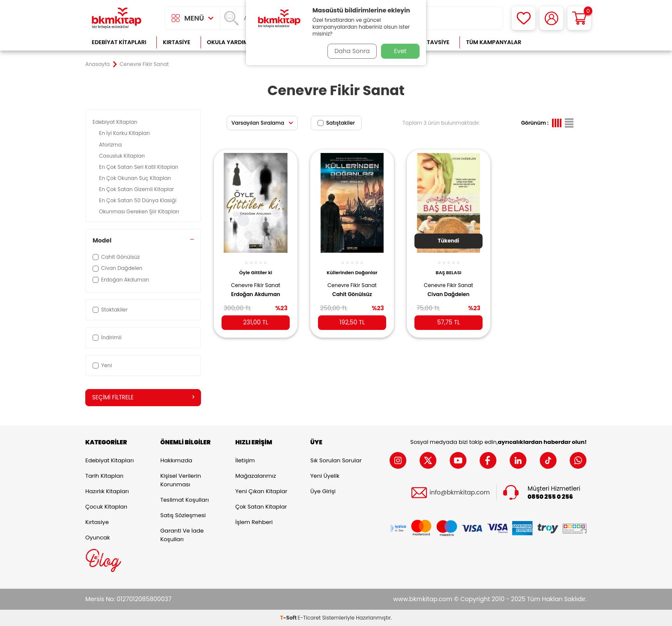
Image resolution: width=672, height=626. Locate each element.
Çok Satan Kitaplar (261, 507)
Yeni (102, 365)
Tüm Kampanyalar (493, 42)
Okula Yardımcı (231, 42)
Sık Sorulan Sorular (336, 461)
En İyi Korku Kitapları (125, 133)
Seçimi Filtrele (143, 398)
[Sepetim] (579, 18)
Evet (400, 51)
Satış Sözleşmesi (183, 516)
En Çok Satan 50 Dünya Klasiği (138, 200)
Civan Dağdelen (449, 290)
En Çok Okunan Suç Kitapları (136, 178)
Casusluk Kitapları (123, 156)
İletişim (245, 461)
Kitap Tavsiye (430, 42)
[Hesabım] (551, 18)
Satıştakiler (336, 123)
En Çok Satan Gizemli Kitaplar (137, 189)
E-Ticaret (309, 618)
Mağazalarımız (256, 476)
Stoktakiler (110, 310)
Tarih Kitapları (104, 476)
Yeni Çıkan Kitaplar (261, 492)
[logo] (117, 18)
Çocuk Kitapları (106, 507)
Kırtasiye (177, 42)
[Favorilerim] (523, 18)
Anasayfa (97, 64)
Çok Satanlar (559, 42)
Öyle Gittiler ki (256, 268)
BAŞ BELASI (449, 268)
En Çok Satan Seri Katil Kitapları (139, 167)
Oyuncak (98, 538)
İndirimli (107, 337)
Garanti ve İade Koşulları (182, 535)
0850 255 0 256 (550, 497)
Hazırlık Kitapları (107, 492)
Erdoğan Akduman (255, 290)
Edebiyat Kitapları (119, 42)
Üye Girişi (323, 492)
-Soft (289, 618)
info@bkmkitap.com (460, 493)
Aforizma (111, 145)
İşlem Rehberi (254, 523)
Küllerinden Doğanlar (352, 268)
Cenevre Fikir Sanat (256, 280)
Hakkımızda (176, 461)
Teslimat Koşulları (184, 500)
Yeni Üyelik (325, 476)
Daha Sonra (350, 51)
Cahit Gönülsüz (352, 290)
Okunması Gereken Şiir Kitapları (140, 211)
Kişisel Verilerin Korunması (181, 481)
